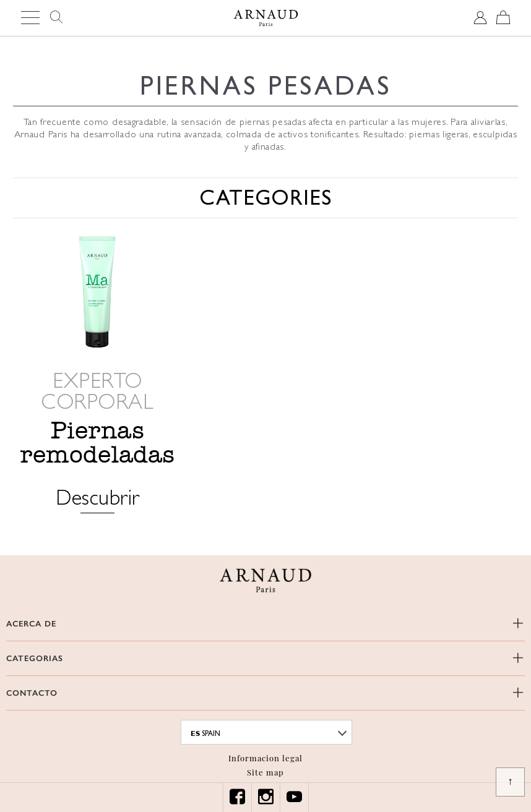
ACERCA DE (31, 624)
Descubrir (97, 499)
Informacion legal (265, 758)
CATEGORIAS (35, 658)
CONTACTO (32, 693)
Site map (265, 772)
